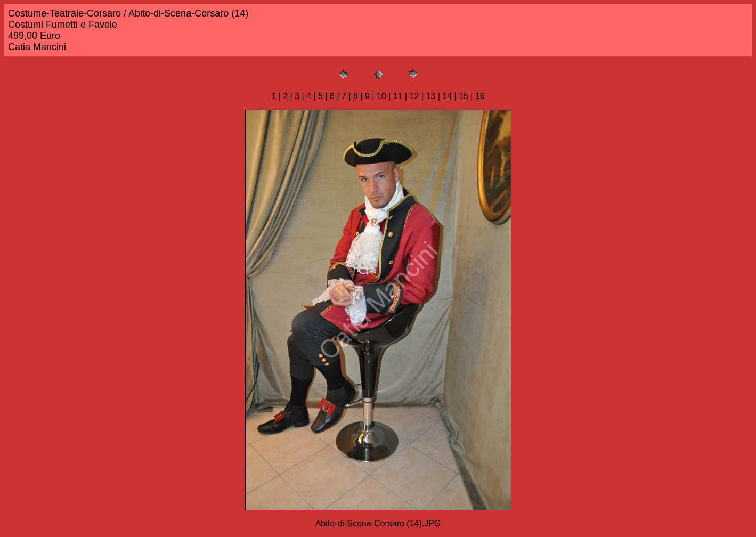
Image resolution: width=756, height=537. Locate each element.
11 (398, 96)
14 (447, 96)
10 (381, 96)
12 (414, 96)
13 (430, 96)
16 (480, 96)
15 (464, 96)
